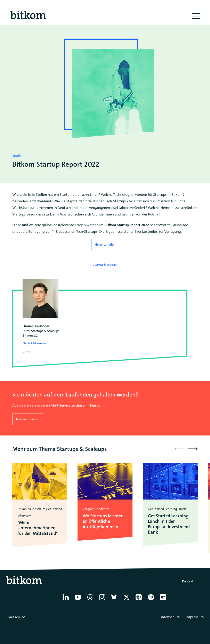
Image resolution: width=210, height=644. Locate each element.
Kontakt (188, 581)
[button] (193, 449)
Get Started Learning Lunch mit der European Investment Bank (169, 524)
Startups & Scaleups (105, 265)
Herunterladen (105, 245)
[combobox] (16, 617)
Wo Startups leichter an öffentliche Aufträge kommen (103, 521)
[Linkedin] (67, 600)
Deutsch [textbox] (13, 617)
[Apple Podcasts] (140, 600)
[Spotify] (152, 600)
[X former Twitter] (128, 600)
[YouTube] (79, 600)
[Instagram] (103, 600)
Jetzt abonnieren (28, 419)
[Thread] (91, 600)
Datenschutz (170, 617)
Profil (26, 352)
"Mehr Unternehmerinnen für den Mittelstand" (38, 528)
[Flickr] (164, 600)
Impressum (195, 617)
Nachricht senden (35, 343)
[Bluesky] (116, 600)
